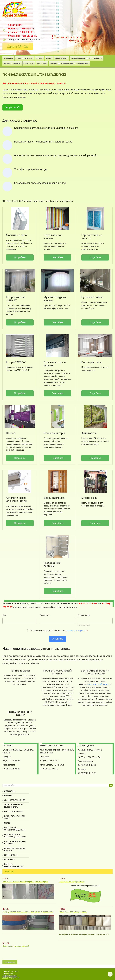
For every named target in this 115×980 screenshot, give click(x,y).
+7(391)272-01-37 (11, 761)
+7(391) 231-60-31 (88, 603)
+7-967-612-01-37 (11, 769)
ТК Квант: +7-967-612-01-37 (22, 29)
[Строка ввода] (95, 621)
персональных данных (76, 631)
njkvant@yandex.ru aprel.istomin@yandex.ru (24, 40)
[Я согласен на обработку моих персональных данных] (29, 631)
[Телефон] (57, 621)
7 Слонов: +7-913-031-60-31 (22, 32)
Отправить (58, 639)
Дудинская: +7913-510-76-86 (22, 36)
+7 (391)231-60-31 (49, 761)
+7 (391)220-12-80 (87, 773)
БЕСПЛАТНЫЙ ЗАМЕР (99, 684)
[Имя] (20, 621)
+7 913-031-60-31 (49, 769)
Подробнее (20, 257)
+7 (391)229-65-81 (87, 765)
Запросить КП (13, 107)
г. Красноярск (15, 25)
